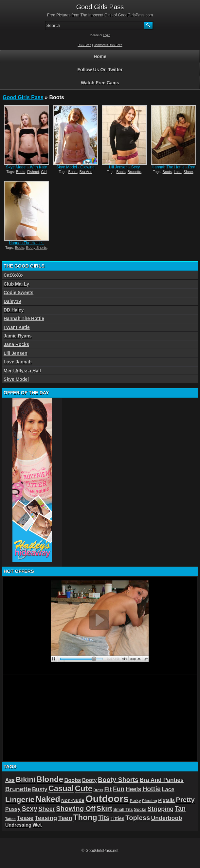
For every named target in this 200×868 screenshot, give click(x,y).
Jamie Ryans (18, 336)
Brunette (135, 172)
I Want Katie (17, 327)
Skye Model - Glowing (75, 167)
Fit (108, 789)
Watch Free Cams (100, 83)
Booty (90, 780)
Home (100, 56)
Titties (117, 818)
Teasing (46, 818)
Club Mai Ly (16, 284)
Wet (37, 825)
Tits (104, 818)
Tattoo (10, 819)
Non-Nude (73, 800)
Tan (180, 809)
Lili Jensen (15, 353)
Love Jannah (18, 362)
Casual (61, 789)
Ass (10, 780)
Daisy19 (12, 301)
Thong (85, 817)
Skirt (104, 808)
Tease (25, 818)
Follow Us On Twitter (100, 70)
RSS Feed (84, 45)
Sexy (29, 808)
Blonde (50, 779)
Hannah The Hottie (24, 318)
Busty (40, 789)
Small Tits (123, 809)
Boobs (73, 780)
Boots (21, 172)
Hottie (152, 789)
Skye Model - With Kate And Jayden (26, 169)
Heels (134, 789)
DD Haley (14, 310)
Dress (99, 790)
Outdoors (107, 799)
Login (107, 35)
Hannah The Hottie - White (27, 245)
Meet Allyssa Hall (22, 371)
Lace (178, 172)
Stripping (161, 809)
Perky (135, 801)
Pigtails (166, 800)
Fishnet (33, 172)
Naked (48, 799)
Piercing (150, 801)
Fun (119, 789)
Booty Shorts (36, 248)
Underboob (167, 818)
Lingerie (20, 799)
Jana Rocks (16, 344)
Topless (138, 818)
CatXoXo (13, 275)
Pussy (13, 809)
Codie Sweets (18, 293)
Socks (140, 809)
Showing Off (76, 808)
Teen (65, 818)
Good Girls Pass (23, 97)
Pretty (185, 800)
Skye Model (16, 379)
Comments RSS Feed (108, 45)
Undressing (18, 825)
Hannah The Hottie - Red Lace (173, 169)
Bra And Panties (161, 780)
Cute (84, 788)
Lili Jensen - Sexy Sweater (124, 169)
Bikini (26, 780)
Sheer (188, 172)
